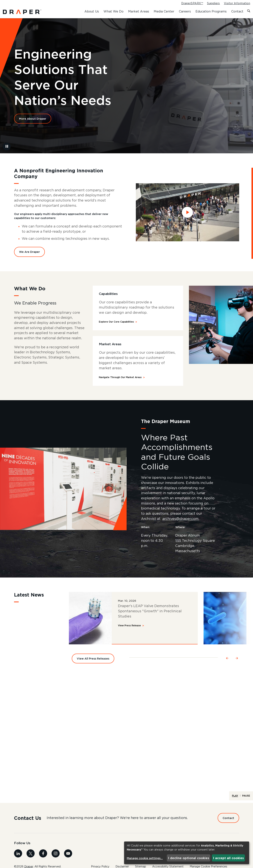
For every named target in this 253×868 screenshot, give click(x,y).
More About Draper (33, 121)
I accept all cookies (228, 858)
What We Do (114, 11)
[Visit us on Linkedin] (18, 856)
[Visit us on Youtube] (68, 856)
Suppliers (213, 3)
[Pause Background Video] (7, 149)
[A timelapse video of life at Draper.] (126, 744)
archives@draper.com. (182, 522)
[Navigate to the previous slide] (227, 661)
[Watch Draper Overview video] (187, 215)
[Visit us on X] (31, 856)
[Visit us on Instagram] (56, 856)
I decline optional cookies (189, 858)
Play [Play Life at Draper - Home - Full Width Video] (235, 799)
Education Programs (211, 11)
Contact (237, 11)
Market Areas (139, 11)
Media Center (164, 11)
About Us (92, 11)
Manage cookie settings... (145, 858)
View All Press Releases (93, 662)
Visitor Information (237, 3)
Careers (185, 11)
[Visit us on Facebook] (43, 856)
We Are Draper (29, 254)
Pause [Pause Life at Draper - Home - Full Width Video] (246, 799)
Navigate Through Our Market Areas (120, 380)
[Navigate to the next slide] (237, 661)
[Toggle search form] (249, 11)
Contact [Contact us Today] (228, 821)
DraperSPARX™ (192, 3)
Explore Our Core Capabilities (116, 324)
